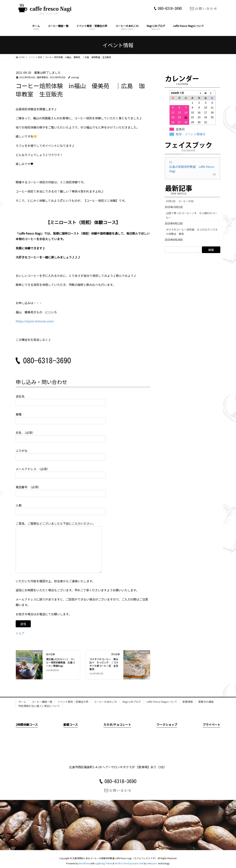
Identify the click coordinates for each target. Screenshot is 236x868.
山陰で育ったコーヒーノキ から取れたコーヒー (192, 215)
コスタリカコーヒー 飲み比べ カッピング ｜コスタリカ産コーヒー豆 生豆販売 (104, 664)
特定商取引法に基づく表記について (39, 706)
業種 (61, 418)
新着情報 (188, 702)
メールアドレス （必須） (61, 473)
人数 (61, 509)
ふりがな (61, 454)
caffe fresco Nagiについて (162, 702)
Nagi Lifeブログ (132, 702)
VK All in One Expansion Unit (129, 863)
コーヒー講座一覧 (42, 702)
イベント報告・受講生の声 (73, 702)
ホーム (22, 702)
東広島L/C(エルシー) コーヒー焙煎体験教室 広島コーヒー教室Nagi (61, 662)
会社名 (61, 400)
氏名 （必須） (61, 436)
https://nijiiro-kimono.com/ (35, 321)
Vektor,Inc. (152, 863)
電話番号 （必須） (61, 491)
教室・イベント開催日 (191, 134)
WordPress (84, 863)
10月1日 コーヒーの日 (181, 201)
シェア (20, 633)
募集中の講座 (206, 702)
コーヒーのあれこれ (105, 702)
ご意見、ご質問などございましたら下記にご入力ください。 (59, 547)
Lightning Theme (104, 863)
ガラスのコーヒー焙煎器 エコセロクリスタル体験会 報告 (192, 232)
